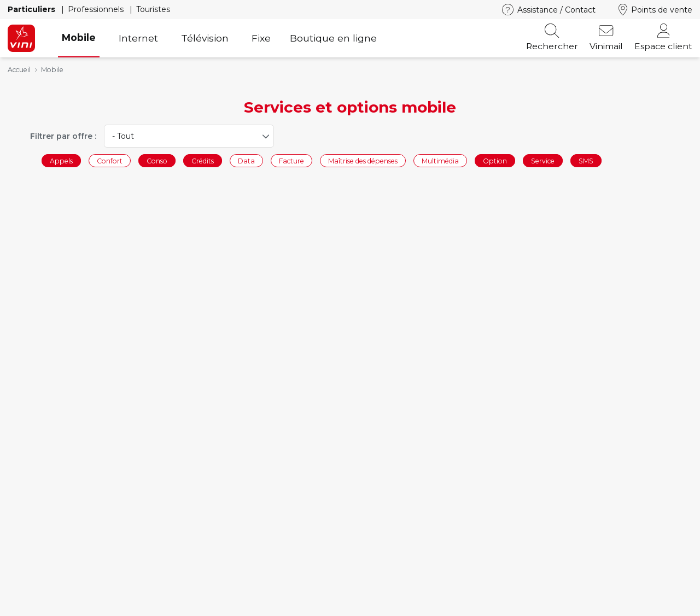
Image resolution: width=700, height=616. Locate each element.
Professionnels (97, 9)
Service (543, 160)
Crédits (203, 160)
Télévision (205, 38)
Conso (157, 160)
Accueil (19, 70)
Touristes (153, 9)
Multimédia (440, 160)
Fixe (261, 38)
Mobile (79, 37)
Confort (110, 160)
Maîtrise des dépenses (363, 160)
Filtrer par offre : (63, 136)
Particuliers (33, 9)
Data (246, 160)
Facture (291, 160)
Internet (138, 38)
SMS (586, 160)
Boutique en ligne (333, 38)
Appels (61, 160)
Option (495, 160)
